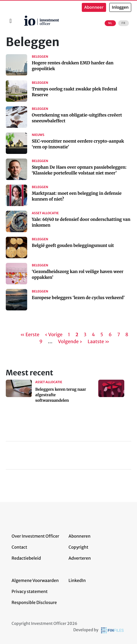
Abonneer (94, 7)
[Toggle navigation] (11, 21)
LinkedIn (77, 581)
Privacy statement (30, 592)
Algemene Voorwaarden (35, 581)
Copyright (78, 547)
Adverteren (80, 558)
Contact (19, 547)
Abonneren (79, 536)
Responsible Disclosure (34, 603)
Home (22, 18)
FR (124, 23)
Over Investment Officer (35, 536)
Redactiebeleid (26, 558)
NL (110, 23)
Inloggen (120, 7)
